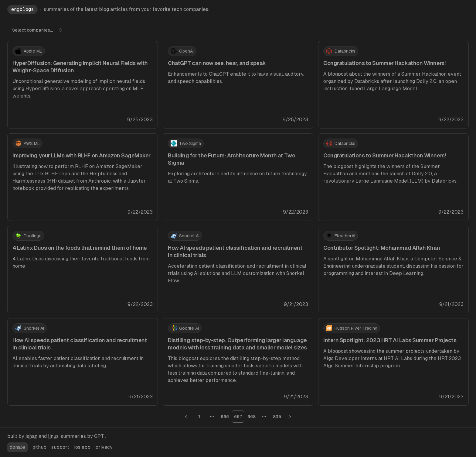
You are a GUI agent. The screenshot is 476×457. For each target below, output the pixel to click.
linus (53, 436)
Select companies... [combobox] (38, 30)
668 (252, 417)
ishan (31, 436)
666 (225, 417)
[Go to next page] (290, 417)
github (39, 447)
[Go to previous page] (186, 417)
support (60, 447)
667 (238, 417)
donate (17, 447)
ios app (82, 447)
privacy (104, 447)
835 (277, 417)
